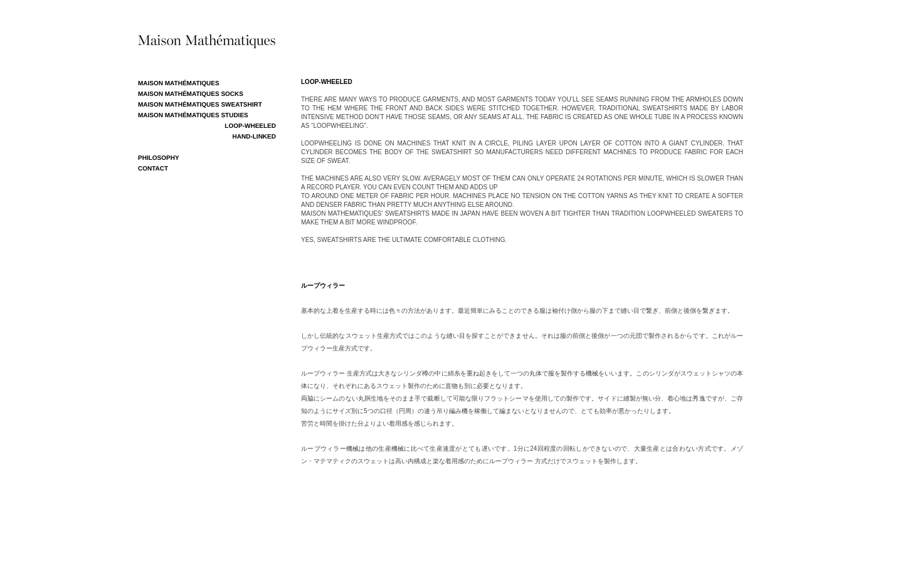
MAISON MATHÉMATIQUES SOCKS (191, 94)
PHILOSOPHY (159, 158)
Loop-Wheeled (250, 126)
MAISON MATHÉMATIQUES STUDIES (193, 116)
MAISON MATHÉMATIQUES (179, 84)
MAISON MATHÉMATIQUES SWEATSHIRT (200, 105)
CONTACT (153, 169)
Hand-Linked (254, 137)
